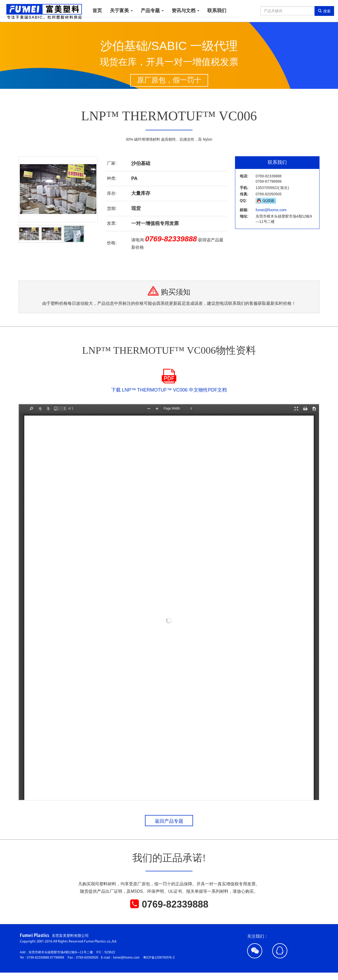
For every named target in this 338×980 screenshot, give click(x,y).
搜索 (324, 11)
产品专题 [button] (152, 11)
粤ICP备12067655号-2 (159, 958)
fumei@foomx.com (271, 210)
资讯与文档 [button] (186, 11)
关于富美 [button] (121, 11)
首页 (97, 11)
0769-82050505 (88, 958)
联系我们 (217, 11)
